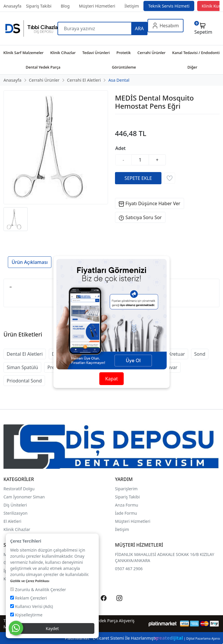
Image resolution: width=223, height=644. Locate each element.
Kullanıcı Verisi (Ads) (32, 606)
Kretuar (177, 354)
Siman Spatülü (22, 367)
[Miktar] (140, 160)
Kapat (111, 379)
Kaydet (52, 628)
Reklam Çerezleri (28, 598)
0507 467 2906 (129, 569)
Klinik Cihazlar (17, 529)
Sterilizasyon (16, 513)
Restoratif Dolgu (19, 489)
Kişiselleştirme (26, 615)
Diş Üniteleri (15, 505)
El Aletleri (12, 521)
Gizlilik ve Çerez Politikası (30, 581)
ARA (139, 28)
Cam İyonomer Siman (24, 497)
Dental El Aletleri (25, 354)
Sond (200, 354)
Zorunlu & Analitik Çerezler (38, 590)
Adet (121, 148)
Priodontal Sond (24, 381)
